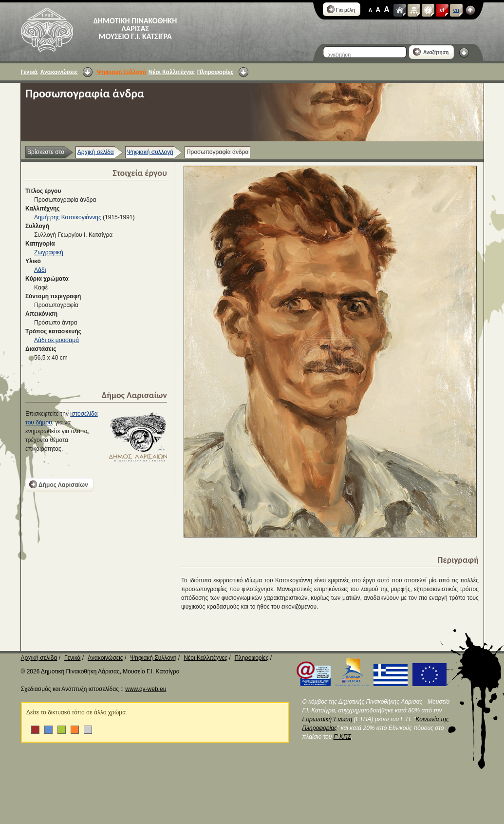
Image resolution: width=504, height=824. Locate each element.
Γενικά (29, 72)
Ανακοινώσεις (59, 72)
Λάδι (40, 270)
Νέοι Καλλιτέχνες (172, 72)
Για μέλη (341, 9)
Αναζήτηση (431, 52)
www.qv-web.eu (146, 689)
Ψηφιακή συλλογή (150, 152)
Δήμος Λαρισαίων (59, 484)
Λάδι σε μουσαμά (56, 340)
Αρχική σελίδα (96, 152)
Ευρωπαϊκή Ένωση (327, 719)
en (456, 10)
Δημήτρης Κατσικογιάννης (68, 217)
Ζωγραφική (49, 252)
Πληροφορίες (215, 72)
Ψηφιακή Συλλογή (121, 72)
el (442, 10)
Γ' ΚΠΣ (342, 737)
